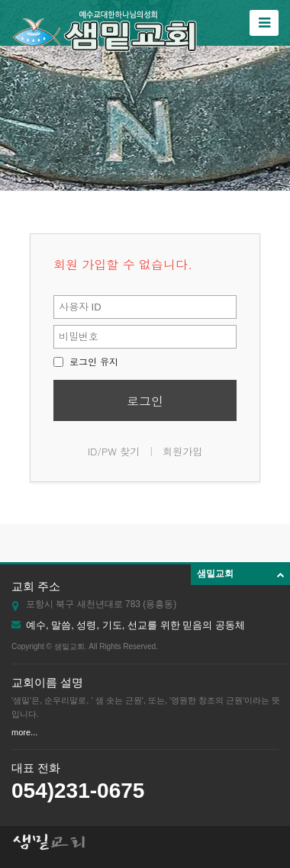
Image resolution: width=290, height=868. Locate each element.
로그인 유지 (86, 361)
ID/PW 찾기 (114, 451)
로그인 (145, 401)
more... (24, 732)
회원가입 (182, 451)
